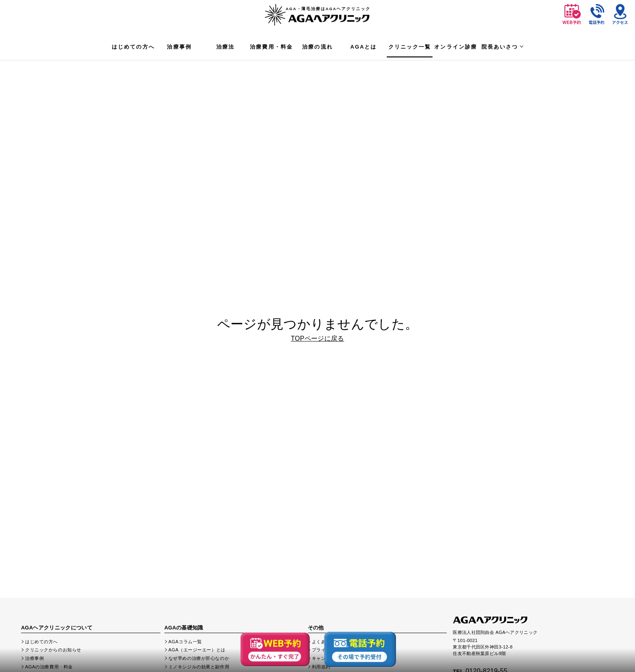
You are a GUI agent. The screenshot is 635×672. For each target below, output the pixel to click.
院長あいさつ (500, 47)
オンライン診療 (456, 47)
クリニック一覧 (410, 47)
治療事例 (179, 47)
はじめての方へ (133, 47)
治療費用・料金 (271, 47)
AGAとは (364, 47)
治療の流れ (317, 47)
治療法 (225, 47)
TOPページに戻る (317, 338)
